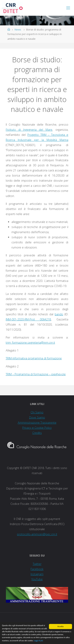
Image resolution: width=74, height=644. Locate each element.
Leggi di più (38, 641)
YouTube (37, 579)
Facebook (37, 569)
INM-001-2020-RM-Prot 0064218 (28, 319)
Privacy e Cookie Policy (37, 428)
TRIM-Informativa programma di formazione (34, 358)
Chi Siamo (37, 412)
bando (59, 314)
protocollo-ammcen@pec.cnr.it (37, 534)
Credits (37, 433)
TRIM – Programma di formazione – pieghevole (36, 374)
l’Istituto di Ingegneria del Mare (29, 130)
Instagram (37, 574)
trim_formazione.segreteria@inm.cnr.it (30, 343)
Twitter (37, 564)
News (18, 29)
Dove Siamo (37, 417)
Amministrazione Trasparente (37, 423)
